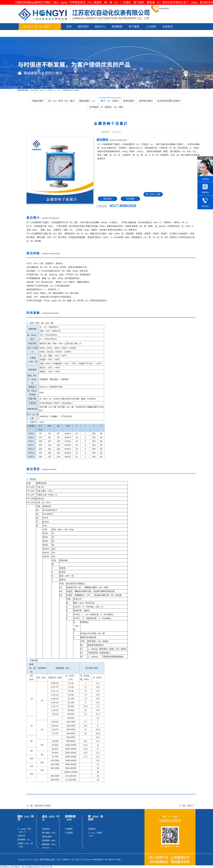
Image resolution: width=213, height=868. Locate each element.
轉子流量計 (75, 90)
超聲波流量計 (146, 101)
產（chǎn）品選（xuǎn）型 (153, 195)
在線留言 (168, 27)
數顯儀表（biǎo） (50, 844)
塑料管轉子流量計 (43, 806)
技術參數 (130, 199)
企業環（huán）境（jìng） (25, 845)
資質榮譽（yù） (24, 840)
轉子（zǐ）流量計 (110, 101)
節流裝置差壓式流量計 (169, 101)
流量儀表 (66, 90)
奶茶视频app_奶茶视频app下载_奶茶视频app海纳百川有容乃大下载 (26, 867)
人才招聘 (151, 27)
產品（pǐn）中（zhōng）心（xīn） (48, 90)
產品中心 (100, 27)
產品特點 (108, 199)
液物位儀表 (47, 837)
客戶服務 (134, 27)
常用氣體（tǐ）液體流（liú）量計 (106, 107)
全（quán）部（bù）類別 (41, 27)
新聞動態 (117, 27)
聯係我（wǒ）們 (76, 33)
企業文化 (21, 836)
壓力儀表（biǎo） (50, 833)
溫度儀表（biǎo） (50, 840)
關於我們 (83, 27)
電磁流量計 (38, 101)
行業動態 (69, 829)
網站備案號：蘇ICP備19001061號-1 (108, 860)
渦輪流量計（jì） (88, 101)
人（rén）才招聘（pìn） (95, 834)
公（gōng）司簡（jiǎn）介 (24, 830)
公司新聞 (69, 833)
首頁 (69, 27)
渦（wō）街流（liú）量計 (61, 101)
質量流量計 (129, 101)
